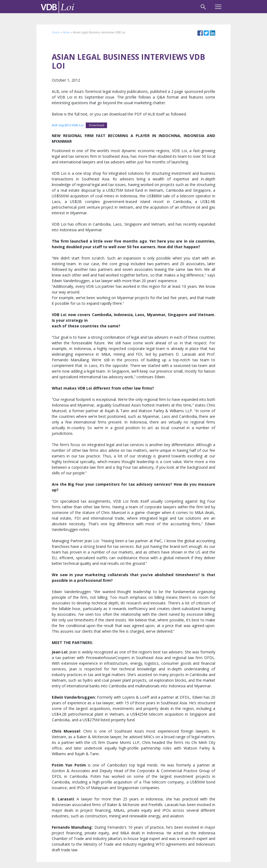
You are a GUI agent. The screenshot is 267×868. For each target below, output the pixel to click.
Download (97, 125)
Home (56, 32)
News (66, 32)
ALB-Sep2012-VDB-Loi (68, 125)
